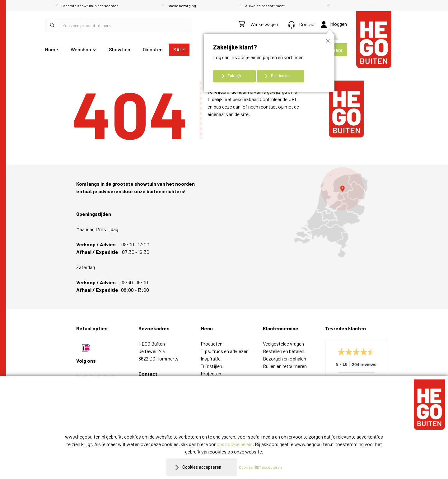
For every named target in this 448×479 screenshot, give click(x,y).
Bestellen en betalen (284, 351)
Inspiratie (211, 358)
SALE (179, 49)
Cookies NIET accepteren (264, 467)
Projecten (211, 373)
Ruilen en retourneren (285, 366)
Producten (212, 344)
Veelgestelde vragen (283, 344)
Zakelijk (234, 76)
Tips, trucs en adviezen (225, 351)
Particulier (280, 76)
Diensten (153, 49)
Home (52, 49)
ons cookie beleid (235, 444)
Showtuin (120, 49)
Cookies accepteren (202, 467)
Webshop (81, 49)
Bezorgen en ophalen (285, 358)
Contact (302, 24)
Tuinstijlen (211, 366)
